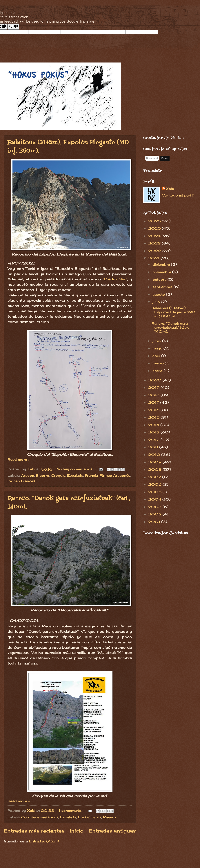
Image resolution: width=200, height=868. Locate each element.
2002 (155, 514)
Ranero (110, 817)
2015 (154, 417)
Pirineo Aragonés (115, 475)
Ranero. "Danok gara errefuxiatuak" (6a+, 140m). (170, 327)
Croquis (58, 475)
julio (157, 302)
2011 (154, 447)
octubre (160, 279)
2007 (155, 477)
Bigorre (42, 475)
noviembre (162, 272)
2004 (155, 499)
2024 (155, 236)
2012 (154, 440)
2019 (154, 387)
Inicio (77, 831)
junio (157, 341)
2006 (155, 484)
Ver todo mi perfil (178, 195)
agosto (159, 294)
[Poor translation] (13, 27)
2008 (155, 469)
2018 (154, 395)
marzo (159, 363)
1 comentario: (71, 810)
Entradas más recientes (34, 831)
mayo (158, 348)
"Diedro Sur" (115, 279)
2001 (155, 522)
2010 (155, 455)
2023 (155, 243)
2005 (155, 492)
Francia (91, 475)
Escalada (75, 475)
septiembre (163, 287)
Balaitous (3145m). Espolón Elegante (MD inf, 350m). (173, 312)
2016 (154, 410)
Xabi (170, 189)
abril (157, 356)
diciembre (162, 264)
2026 (155, 221)
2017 (154, 402)
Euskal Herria (90, 817)
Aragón (28, 475)
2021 (154, 258)
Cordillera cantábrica (40, 817)
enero (158, 371)
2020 (155, 380)
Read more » (19, 459)
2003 (155, 507)
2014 (154, 425)
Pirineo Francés (21, 481)
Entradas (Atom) (44, 841)
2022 (155, 251)
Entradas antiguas (112, 831)
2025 (155, 228)
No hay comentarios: (75, 469)
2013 (154, 432)
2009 (155, 462)
